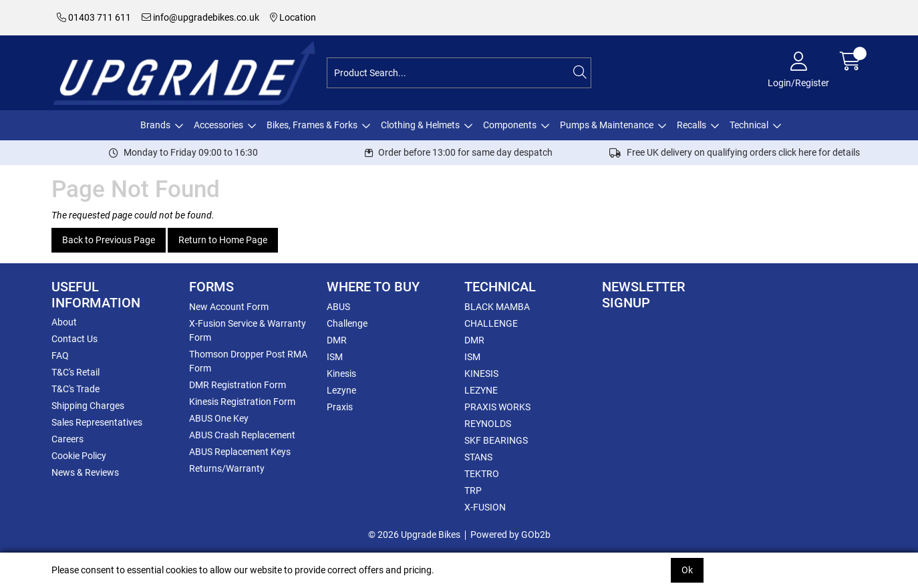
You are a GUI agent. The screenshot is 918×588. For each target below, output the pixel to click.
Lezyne (341, 390)
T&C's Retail (75, 372)
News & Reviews (85, 472)
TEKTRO (482, 474)
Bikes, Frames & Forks (312, 125)
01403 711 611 (94, 17)
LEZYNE (481, 390)
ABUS (338, 307)
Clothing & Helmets (420, 125)
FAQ (60, 355)
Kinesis (341, 374)
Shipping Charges (88, 406)
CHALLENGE (491, 323)
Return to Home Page (223, 240)
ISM (335, 357)
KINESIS (481, 374)
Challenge (347, 323)
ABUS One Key (219, 418)
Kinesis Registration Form (242, 402)
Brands (155, 125)
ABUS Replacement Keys (240, 452)
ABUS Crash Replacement (242, 435)
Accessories (218, 125)
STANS (478, 457)
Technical (749, 125)
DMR (337, 340)
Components (510, 125)
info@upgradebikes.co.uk (200, 17)
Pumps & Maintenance (607, 125)
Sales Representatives (97, 422)
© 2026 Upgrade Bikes (414, 535)
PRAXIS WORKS (497, 407)
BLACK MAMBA (497, 307)
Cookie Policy (79, 456)
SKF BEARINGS (496, 440)
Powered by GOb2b (510, 535)
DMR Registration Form (238, 385)
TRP (473, 490)
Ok (687, 570)
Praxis (340, 407)
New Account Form (229, 307)
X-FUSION (485, 507)
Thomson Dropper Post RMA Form (248, 361)
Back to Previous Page (109, 240)
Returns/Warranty (227, 468)
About (64, 322)
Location (293, 17)
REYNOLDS (488, 424)
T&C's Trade (75, 389)
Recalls (692, 125)
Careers (67, 439)
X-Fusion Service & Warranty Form (248, 330)
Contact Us (74, 339)
